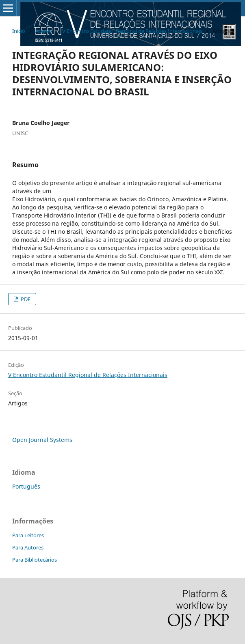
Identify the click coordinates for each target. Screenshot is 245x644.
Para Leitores (28, 535)
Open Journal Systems (42, 440)
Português (26, 486)
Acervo (44, 31)
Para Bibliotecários (35, 560)
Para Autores (28, 547)
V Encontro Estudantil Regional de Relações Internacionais (132, 31)
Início (19, 31)
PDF (25, 299)
